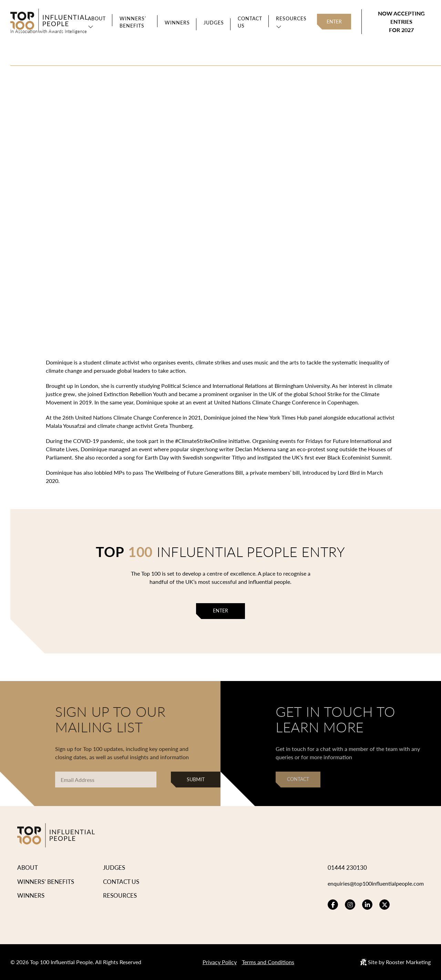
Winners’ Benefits (133, 22)
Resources (290, 18)
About (97, 18)
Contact (298, 779)
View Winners (151, 177)
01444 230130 (341, 867)
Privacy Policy (220, 962)
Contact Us (249, 22)
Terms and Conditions (268, 962)
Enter (334, 22)
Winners (176, 23)
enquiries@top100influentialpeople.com (373, 883)
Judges (212, 23)
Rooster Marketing (408, 962)
